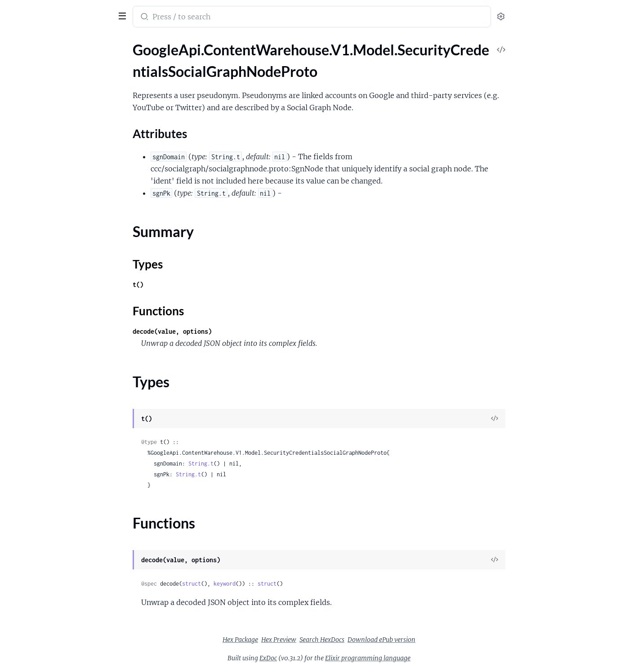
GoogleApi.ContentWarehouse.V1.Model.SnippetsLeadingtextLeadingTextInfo (64, 530)
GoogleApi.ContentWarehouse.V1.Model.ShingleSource (64, 251)
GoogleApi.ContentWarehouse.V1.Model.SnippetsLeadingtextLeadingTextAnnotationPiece (64, 518)
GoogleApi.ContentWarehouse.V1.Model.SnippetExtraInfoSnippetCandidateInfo (64, 457)
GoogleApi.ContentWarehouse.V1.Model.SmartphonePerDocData (64, 360)
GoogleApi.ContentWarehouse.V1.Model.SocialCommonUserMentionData (64, 627)
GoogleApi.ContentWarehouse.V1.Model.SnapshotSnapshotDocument (64, 409)
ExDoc (336, 658)
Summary (29, 104)
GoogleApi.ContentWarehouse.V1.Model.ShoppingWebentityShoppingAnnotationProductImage (64, 299)
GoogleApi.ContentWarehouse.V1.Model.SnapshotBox (64, 384)
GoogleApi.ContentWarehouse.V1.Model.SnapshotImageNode (64, 396)
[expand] (126, 60)
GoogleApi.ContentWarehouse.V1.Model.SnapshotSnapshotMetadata (64, 421)
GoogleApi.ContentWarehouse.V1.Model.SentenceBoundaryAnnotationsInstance (64, 190)
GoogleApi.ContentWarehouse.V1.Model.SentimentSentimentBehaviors (64, 214)
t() (205, 284)
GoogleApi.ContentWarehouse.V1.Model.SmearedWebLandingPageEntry (64, 372)
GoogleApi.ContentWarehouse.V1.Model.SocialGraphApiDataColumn (64, 664)
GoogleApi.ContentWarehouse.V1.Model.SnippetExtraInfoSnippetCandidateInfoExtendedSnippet (64, 469)
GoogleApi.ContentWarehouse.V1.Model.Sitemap (64, 336)
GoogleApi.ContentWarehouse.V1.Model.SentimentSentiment (64, 202)
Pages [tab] (16, 42)
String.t (268, 464)
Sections (28, 76)
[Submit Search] (211, 18)
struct (259, 584)
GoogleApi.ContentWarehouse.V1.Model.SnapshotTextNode (64, 433)
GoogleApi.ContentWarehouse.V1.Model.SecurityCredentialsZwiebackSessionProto (64, 166)
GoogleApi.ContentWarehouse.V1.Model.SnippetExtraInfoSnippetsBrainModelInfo (64, 494)
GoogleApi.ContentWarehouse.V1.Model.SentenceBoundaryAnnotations (64, 178)
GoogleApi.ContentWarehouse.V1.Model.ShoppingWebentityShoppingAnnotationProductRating (64, 311)
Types (24, 114)
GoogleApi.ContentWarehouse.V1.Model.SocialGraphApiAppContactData (64, 652)
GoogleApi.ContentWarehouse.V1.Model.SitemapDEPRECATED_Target (64, 348)
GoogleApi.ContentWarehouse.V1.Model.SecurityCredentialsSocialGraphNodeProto (64, 60)
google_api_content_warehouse (68, 11)
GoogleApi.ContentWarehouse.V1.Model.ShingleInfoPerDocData (64, 239)
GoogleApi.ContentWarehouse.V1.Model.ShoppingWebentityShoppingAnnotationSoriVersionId (64, 324)
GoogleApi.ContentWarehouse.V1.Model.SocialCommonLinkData (64, 579)
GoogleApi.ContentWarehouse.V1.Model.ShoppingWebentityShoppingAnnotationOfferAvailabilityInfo (64, 287)
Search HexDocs (389, 640)
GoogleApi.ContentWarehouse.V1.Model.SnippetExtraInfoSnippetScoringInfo (64, 482)
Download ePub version (449, 640)
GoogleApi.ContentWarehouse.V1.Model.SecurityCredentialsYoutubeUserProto (64, 154)
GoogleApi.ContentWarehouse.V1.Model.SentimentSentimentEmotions (64, 226)
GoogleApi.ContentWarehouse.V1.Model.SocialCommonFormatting (64, 554)
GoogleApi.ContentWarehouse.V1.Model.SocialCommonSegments (64, 615)
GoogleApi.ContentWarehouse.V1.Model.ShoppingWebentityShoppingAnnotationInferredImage (64, 263)
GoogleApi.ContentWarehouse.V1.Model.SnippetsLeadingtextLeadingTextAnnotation (64, 506)
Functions (30, 125)
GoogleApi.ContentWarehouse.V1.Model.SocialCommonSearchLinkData (64, 591)
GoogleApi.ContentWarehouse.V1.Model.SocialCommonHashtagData (64, 567)
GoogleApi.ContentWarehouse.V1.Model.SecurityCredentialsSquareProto (64, 141)
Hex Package (308, 640)
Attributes (37, 90)
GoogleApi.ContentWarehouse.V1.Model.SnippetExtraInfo (64, 445)
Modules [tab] (51, 42)
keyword (292, 584)
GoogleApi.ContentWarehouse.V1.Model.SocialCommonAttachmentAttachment (64, 542)
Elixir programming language (435, 658)
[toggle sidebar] (123, 15)
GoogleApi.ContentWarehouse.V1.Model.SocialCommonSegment (64, 603)
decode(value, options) (240, 331)
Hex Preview (346, 640)
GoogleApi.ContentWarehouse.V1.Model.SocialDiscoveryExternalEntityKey (64, 639)
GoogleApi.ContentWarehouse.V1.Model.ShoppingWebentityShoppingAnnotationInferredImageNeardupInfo (64, 275)
